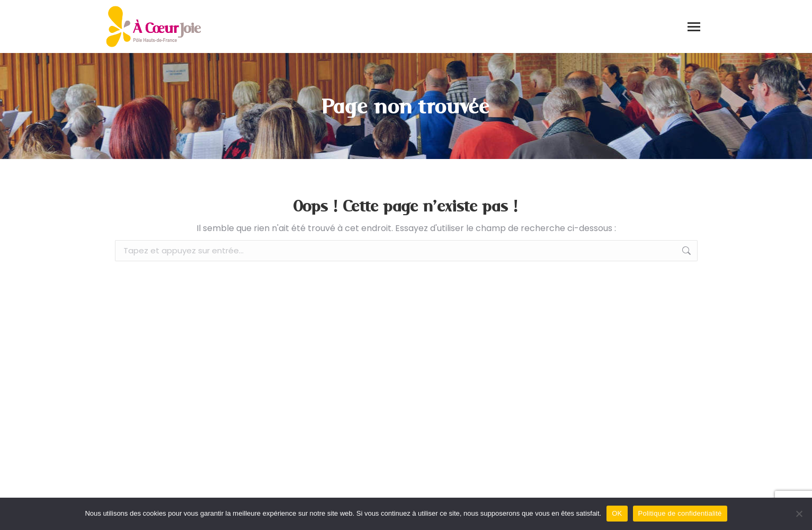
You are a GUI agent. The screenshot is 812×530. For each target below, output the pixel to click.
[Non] (799, 514)
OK (617, 513)
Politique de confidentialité (680, 513)
